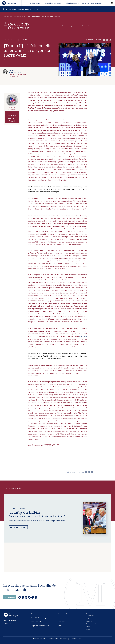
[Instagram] (33, 597)
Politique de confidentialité (40, 639)
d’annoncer (83, 336)
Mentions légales (53, 639)
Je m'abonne (11, 597)
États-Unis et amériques (11, 40)
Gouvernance (90, 616)
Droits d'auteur (64, 639)
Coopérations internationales (40, 626)
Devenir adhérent (91, 624)
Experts (88, 618)
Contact (88, 629)
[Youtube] (29, 597)
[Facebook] (104, 40)
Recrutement (90, 621)
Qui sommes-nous (91, 613)
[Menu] (111, 3)
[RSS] (36, 597)
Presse (88, 626)
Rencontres (62, 622)
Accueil (6, 17)
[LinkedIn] (110, 40)
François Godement (16, 72)
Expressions (62, 618)
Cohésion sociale (36, 614)
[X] (107, 40)
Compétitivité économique (39, 618)
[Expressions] (17, 26)
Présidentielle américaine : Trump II (12, 118)
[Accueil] (9, 3)
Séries (60, 626)
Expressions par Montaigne (17, 17)
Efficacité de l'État (37, 622)
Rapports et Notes (64, 614)
